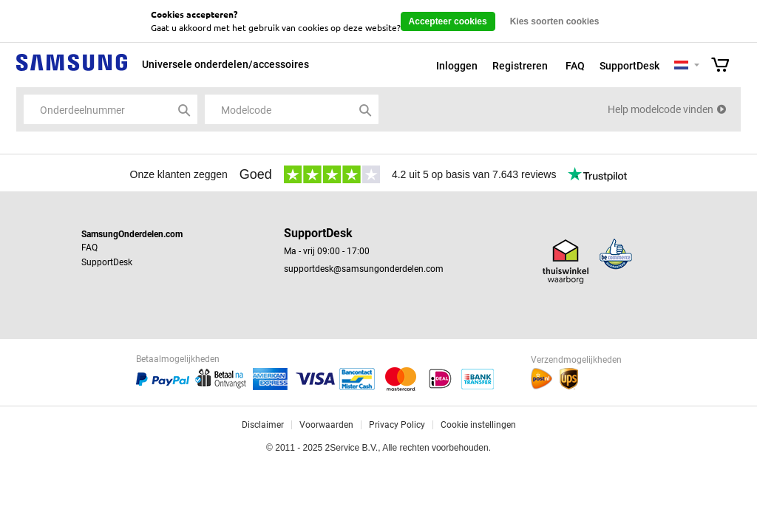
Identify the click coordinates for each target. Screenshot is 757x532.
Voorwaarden (326, 425)
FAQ (575, 66)
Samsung (72, 71)
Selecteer (697, 66)
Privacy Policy (397, 425)
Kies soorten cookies (555, 21)
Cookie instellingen (478, 425)
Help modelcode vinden (661, 109)
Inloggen (457, 66)
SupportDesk (629, 66)
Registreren (520, 66)
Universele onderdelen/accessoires (225, 64)
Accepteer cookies (448, 21)
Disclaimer (263, 425)
